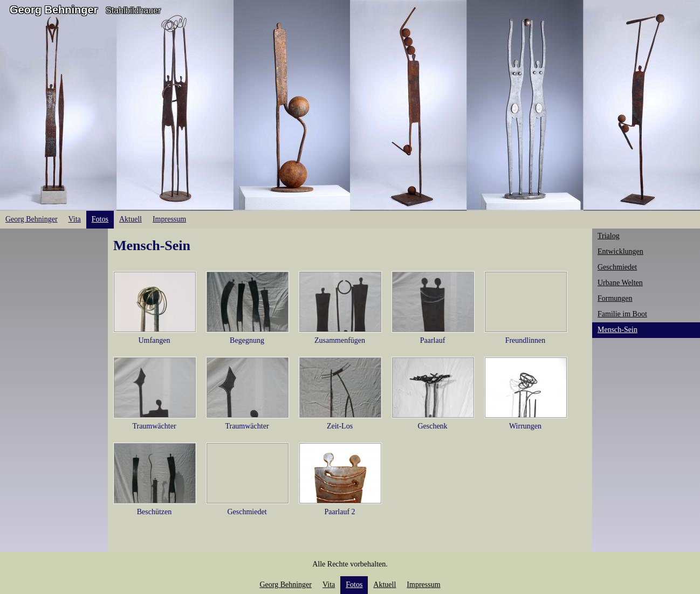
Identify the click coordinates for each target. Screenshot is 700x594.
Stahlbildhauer (133, 11)
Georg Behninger (54, 10)
